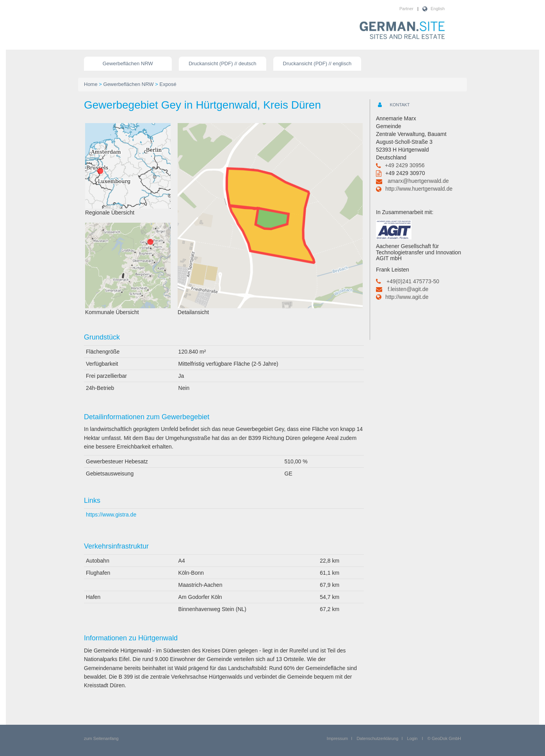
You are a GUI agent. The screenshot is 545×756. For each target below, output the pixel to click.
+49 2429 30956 (405, 165)
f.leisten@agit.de (408, 289)
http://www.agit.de (407, 297)
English (438, 9)
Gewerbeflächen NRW (128, 63)
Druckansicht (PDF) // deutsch (222, 63)
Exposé (168, 84)
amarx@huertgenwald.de (418, 181)
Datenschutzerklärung (377, 738)
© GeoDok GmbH (444, 738)
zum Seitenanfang (101, 738)
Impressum (337, 738)
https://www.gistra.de (111, 515)
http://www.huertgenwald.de (419, 189)
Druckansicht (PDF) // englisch (317, 63)
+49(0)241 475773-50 (413, 281)
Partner (406, 9)
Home (91, 84)
